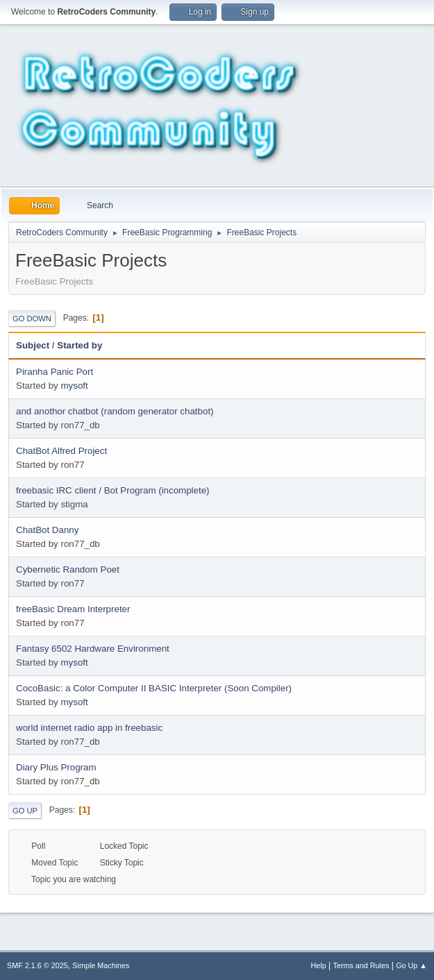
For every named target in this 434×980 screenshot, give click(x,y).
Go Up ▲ (411, 965)
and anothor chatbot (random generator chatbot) (115, 411)
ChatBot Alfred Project (61, 451)
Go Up (25, 811)
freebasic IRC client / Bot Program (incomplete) (113, 490)
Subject (33, 345)
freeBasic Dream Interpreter (73, 609)
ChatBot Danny (47, 530)
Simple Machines (101, 965)
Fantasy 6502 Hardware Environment (93, 649)
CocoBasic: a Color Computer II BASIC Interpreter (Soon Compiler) (154, 688)
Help (319, 965)
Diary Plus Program (56, 767)
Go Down (32, 319)
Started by (80, 345)
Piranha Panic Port (55, 372)
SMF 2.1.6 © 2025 (37, 965)
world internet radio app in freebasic (89, 728)
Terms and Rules (361, 965)
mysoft (74, 386)
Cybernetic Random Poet (68, 569)
